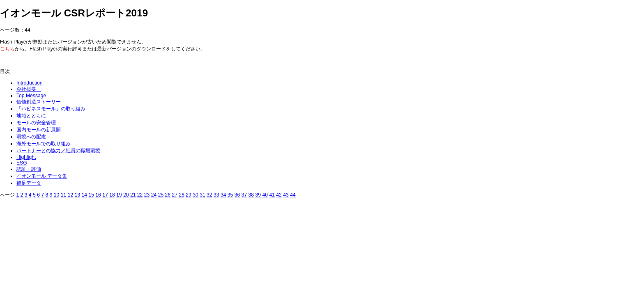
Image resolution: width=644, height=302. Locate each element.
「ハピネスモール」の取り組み (51, 109)
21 (133, 195)
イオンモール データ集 (42, 176)
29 (189, 195)
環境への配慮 (31, 137)
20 (126, 195)
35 (230, 195)
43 (286, 195)
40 (265, 195)
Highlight (26, 157)
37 (244, 195)
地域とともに (31, 116)
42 (279, 195)
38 (251, 195)
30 (195, 195)
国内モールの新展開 (39, 130)
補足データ (29, 183)
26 (168, 195)
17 (105, 195)
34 (223, 195)
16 (98, 195)
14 (84, 195)
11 (64, 195)
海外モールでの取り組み (44, 144)
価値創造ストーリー (39, 102)
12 (71, 195)
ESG (22, 163)
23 (147, 195)
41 (272, 195)
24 (154, 195)
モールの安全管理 (36, 123)
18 (112, 195)
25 (161, 195)
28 (182, 195)
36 (237, 195)
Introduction (30, 83)
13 (78, 195)
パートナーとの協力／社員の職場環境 (58, 151)
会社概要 (29, 89)
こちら (7, 49)
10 (57, 195)
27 (175, 195)
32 (209, 195)
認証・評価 (29, 169)
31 (202, 195)
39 (258, 195)
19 (119, 195)
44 (293, 195)
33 (216, 195)
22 (140, 195)
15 (91, 195)
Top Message (31, 96)
